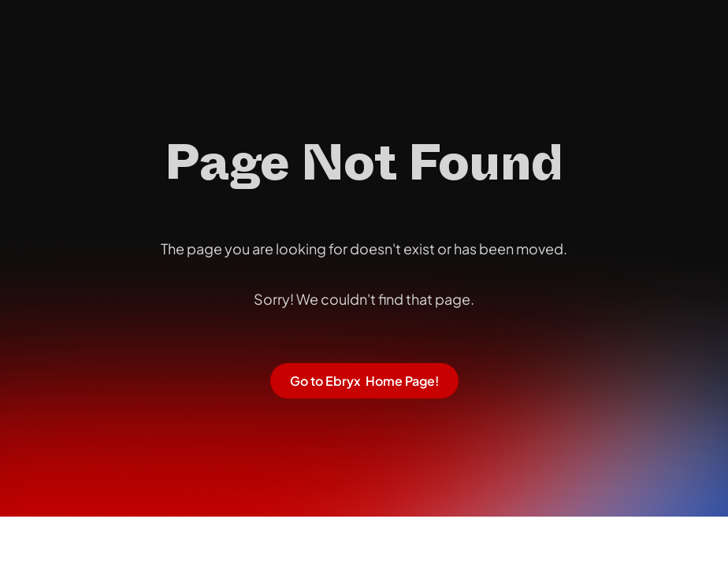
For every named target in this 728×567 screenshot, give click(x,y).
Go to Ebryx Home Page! (364, 381)
